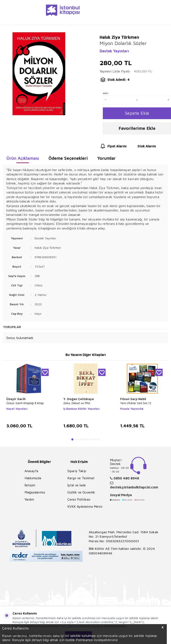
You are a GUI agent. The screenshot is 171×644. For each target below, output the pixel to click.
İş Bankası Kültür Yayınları (82, 410)
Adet (106, 93)
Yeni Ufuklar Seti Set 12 (136, 404)
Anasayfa (31, 472)
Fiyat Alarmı (113, 148)
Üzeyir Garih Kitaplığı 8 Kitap (25, 404)
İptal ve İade (77, 487)
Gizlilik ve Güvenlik (81, 494)
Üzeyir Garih (16, 400)
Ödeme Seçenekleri (68, 160)
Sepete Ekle (137, 114)
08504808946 (101, 555)
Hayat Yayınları (17, 410)
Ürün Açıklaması (23, 160)
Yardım (29, 501)
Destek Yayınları (114, 51)
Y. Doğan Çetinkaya (79, 400)
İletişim (30, 487)
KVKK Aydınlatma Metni (85, 508)
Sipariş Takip (77, 472)
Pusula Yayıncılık (132, 410)
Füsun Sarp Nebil (133, 400)
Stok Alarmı (143, 148)
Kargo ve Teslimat (81, 479)
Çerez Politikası (79, 501)
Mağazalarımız (35, 494)
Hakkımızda (33, 479)
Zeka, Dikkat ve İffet (77, 404)
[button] (72, 441)
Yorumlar (106, 160)
